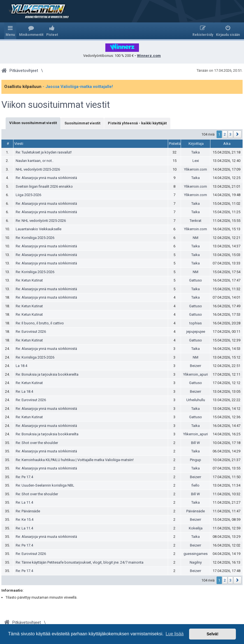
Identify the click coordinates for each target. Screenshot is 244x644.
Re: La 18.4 (24, 391)
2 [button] (225, 134)
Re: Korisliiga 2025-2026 (35, 238)
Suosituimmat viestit (82, 123)
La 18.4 (21, 366)
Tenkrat (196, 221)
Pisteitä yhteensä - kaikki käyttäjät (137, 123)
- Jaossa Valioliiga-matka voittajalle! (78, 87)
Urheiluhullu (196, 400)
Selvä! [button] (212, 634)
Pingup (196, 460)
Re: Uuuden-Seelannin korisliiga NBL (45, 485)
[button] (237, 134)
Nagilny (196, 562)
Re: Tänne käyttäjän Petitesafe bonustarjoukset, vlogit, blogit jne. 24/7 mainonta (80, 562)
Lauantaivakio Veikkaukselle (39, 229)
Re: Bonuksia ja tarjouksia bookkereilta (47, 374)
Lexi (196, 161)
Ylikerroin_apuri (196, 374)
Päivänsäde (196, 511)
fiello (196, 485)
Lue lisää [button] (175, 634)
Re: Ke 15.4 (25, 519)
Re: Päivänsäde (28, 511)
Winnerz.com (149, 56)
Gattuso (196, 280)
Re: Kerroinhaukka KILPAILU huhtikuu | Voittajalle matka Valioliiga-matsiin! (75, 460)
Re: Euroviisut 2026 (31, 332)
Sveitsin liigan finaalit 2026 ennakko (44, 186)
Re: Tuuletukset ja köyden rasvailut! (44, 152)
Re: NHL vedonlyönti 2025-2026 (41, 221)
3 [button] (230, 134)
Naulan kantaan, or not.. (35, 161)
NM (196, 238)
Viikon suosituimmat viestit (56, 105)
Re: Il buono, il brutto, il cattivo (40, 323)
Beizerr (196, 366)
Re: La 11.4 (24, 502)
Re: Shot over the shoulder (37, 443)
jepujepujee (196, 332)
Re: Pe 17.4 (24, 477)
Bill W (196, 443)
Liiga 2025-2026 (28, 195)
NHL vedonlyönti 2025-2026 (38, 169)
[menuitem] (31, 31)
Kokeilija (196, 528)
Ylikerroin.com (196, 169)
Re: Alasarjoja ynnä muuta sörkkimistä (46, 178)
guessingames (196, 554)
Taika (196, 152)
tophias (196, 323)
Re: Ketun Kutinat (29, 280)
